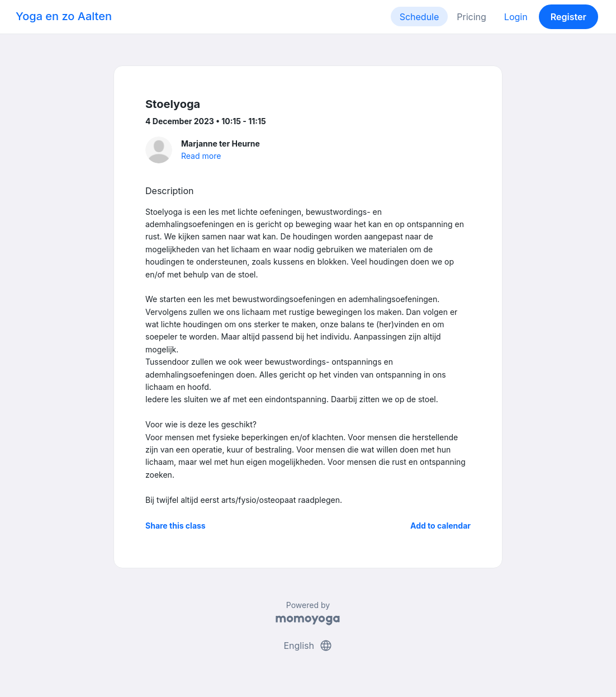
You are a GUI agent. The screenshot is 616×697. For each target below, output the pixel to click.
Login (516, 17)
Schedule (420, 17)
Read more (201, 156)
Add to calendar (440, 526)
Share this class (176, 526)
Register (568, 17)
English (308, 646)
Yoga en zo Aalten (64, 16)
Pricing (472, 17)
